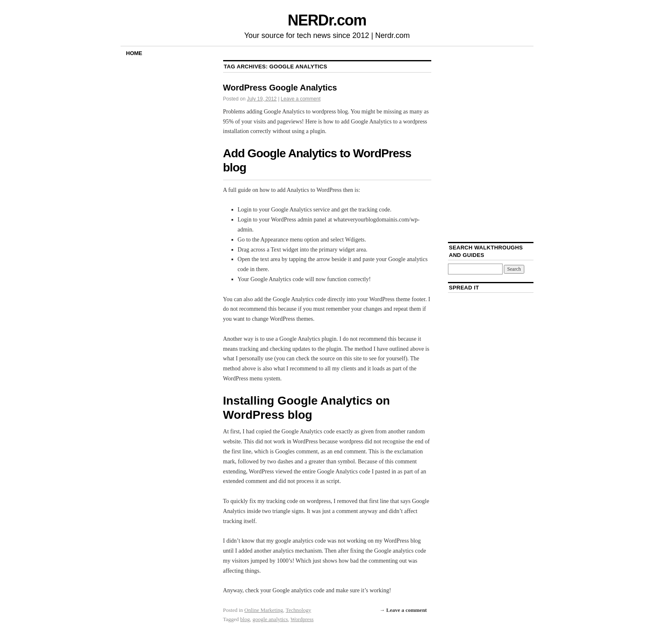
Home (134, 53)
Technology (298, 610)
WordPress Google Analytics (280, 88)
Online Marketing (264, 610)
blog (245, 619)
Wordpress (302, 619)
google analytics (270, 619)
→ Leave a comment (403, 610)
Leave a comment (301, 99)
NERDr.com (327, 20)
